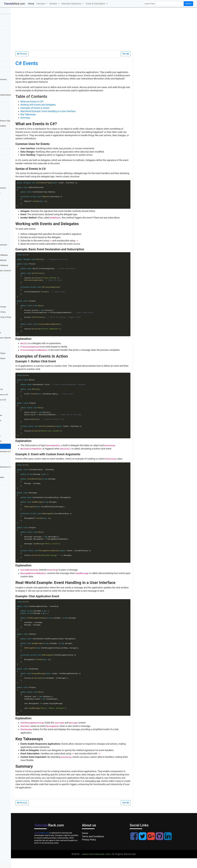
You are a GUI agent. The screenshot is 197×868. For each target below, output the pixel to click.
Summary (43, 118)
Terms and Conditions (102, 846)
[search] (163, 4)
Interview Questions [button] (72, 4)
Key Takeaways (46, 114)
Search (188, 4)
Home (32, 3)
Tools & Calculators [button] (96, 4)
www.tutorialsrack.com (105, 864)
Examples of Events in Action (53, 108)
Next (132, 54)
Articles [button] (53, 4)
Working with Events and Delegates (56, 105)
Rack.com (51, 843)
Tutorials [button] (41, 4)
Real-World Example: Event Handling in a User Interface (66, 111)
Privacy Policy (98, 849)
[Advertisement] (106, 28)
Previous (40, 54)
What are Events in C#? (50, 102)
